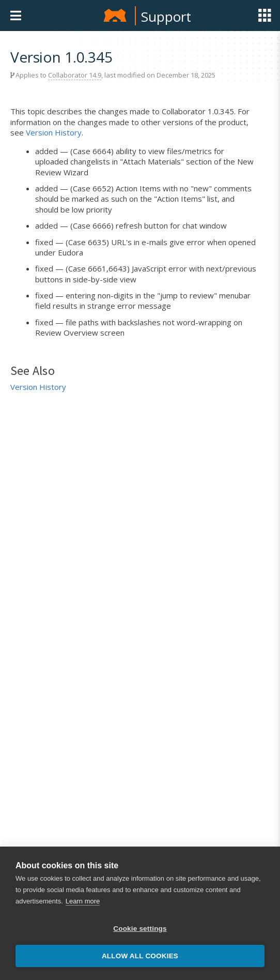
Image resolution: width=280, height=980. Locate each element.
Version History (54, 132)
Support (166, 17)
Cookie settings (140, 929)
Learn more (83, 901)
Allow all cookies (140, 956)
